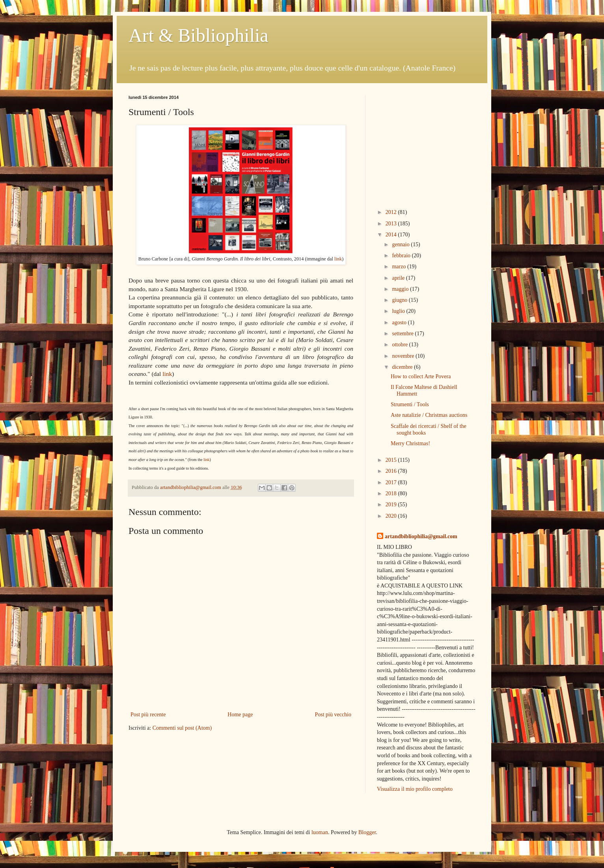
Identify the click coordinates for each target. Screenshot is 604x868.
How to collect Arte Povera (421, 376)
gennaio (401, 244)
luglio (399, 311)
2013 (392, 224)
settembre (403, 334)
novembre (404, 356)
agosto (400, 322)
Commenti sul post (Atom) (182, 728)
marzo (399, 267)
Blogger (367, 832)
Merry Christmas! (410, 443)
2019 (392, 505)
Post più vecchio (333, 715)
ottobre (400, 345)
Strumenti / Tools (410, 404)
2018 (392, 493)
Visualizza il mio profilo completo (415, 789)
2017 (392, 482)
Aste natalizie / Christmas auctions (429, 415)
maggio (401, 289)
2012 (392, 212)
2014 (392, 235)
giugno (400, 300)
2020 (392, 516)
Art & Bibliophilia (199, 35)
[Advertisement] (426, 144)
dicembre (403, 367)
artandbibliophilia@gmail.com (421, 536)
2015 (392, 460)
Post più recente (148, 715)
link (338, 259)
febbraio (402, 256)
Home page (240, 715)
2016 (392, 471)
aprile (399, 278)
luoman (320, 832)
